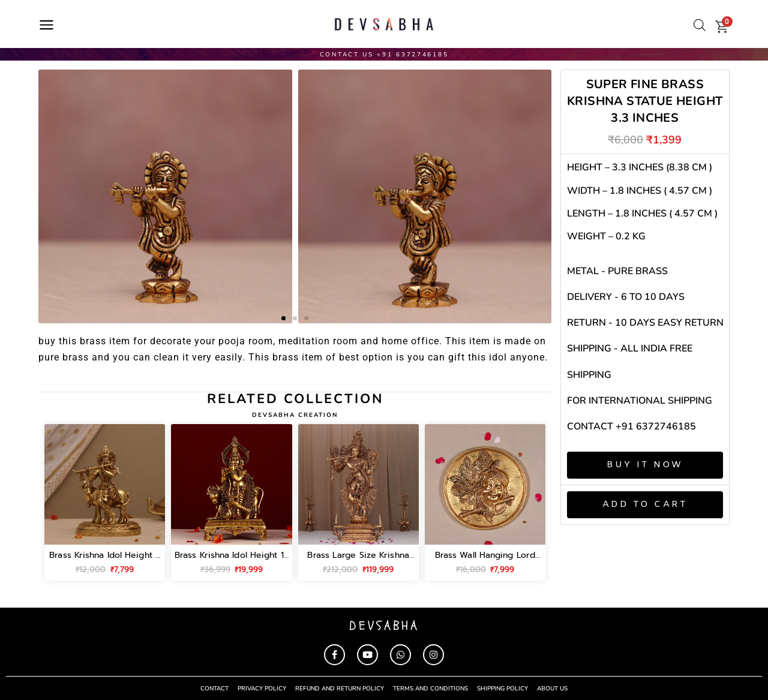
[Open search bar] (700, 25)
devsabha (384, 625)
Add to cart (645, 504)
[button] (283, 318)
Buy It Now (645, 465)
